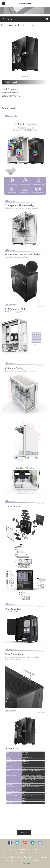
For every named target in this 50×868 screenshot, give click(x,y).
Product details (9, 108)
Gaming (17, 25)
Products (8, 25)
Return (24, 832)
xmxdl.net (26, 863)
